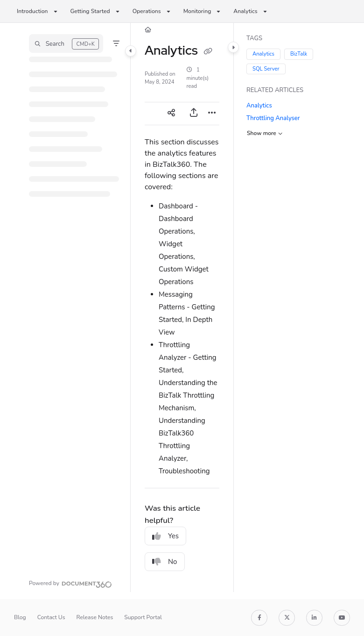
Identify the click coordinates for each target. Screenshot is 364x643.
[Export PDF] (194, 114)
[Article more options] (212, 114)
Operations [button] (147, 11)
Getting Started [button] (90, 11)
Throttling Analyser (273, 118)
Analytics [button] (245, 11)
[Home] (148, 30)
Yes (165, 536)
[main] (182, 307)
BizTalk (298, 54)
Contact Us (51, 617)
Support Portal (143, 617)
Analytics (263, 54)
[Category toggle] (131, 51)
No (165, 562)
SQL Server (266, 68)
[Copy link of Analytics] (208, 51)
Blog (20, 617)
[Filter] (116, 43)
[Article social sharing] (171, 114)
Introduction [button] (32, 11)
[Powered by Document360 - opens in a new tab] (70, 583)
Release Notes (95, 617)
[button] (66, 43)
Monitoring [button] (197, 11)
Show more (265, 133)
